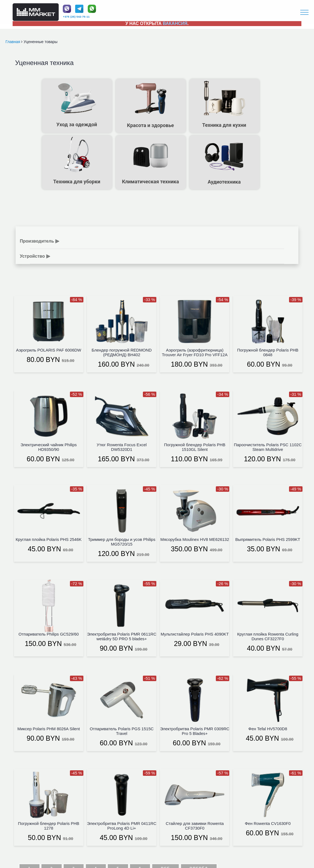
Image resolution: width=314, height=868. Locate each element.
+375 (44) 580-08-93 (116, 820)
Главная (13, 42)
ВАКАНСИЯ (175, 23)
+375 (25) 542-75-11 (76, 17)
